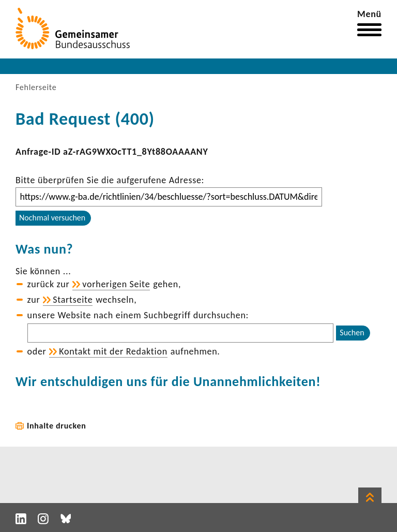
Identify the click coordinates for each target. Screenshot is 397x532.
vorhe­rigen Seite (116, 284)
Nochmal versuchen (52, 218)
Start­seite (73, 300)
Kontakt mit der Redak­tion (113, 351)
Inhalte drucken (57, 426)
